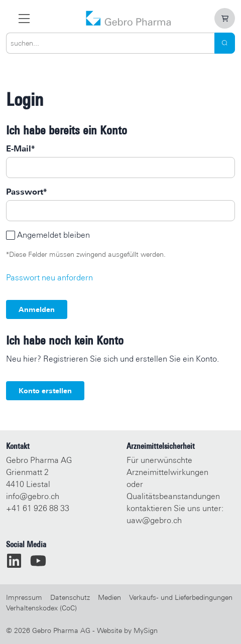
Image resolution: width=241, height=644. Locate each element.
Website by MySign (127, 630)
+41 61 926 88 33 (38, 508)
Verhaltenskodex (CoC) (41, 608)
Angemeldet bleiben (53, 235)
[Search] (225, 43)
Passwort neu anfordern (49, 278)
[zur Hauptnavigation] (24, 18)
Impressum (24, 597)
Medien (109, 597)
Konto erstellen (45, 391)
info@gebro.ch (33, 496)
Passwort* (26, 192)
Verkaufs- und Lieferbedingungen (181, 597)
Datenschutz (70, 597)
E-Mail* (20, 149)
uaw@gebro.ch (154, 520)
